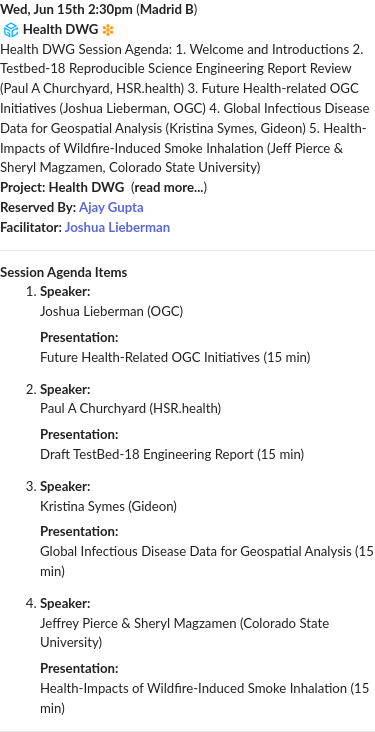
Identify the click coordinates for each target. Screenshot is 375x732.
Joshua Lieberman (117, 227)
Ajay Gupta (111, 207)
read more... (169, 187)
